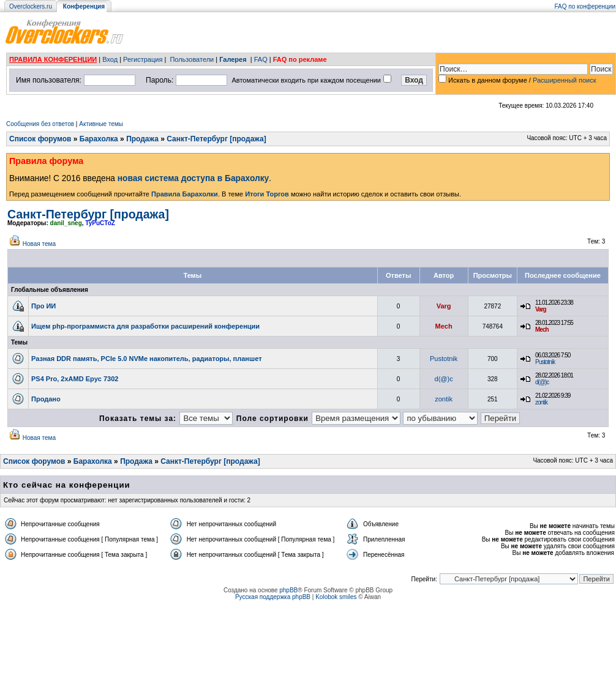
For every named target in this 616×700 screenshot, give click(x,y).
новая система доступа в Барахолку (193, 178)
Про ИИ (43, 306)
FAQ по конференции (585, 6)
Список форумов (40, 139)
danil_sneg (66, 223)
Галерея (233, 59)
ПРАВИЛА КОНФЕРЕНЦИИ (53, 59)
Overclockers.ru (31, 6)
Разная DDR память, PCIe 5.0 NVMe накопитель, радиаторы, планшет (147, 359)
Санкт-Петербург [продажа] (216, 139)
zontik (444, 399)
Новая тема (39, 244)
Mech (444, 326)
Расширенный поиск (565, 80)
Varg (444, 306)
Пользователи (192, 59)
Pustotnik (444, 359)
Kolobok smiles (336, 597)
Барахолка (99, 139)
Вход (110, 59)
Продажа (142, 139)
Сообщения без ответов (40, 124)
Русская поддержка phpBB (273, 597)
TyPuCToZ (100, 223)
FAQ (261, 59)
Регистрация (143, 59)
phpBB (288, 590)
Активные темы (101, 124)
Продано (46, 399)
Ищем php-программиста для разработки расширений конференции (145, 326)
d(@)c (444, 379)
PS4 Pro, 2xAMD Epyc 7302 (75, 379)
